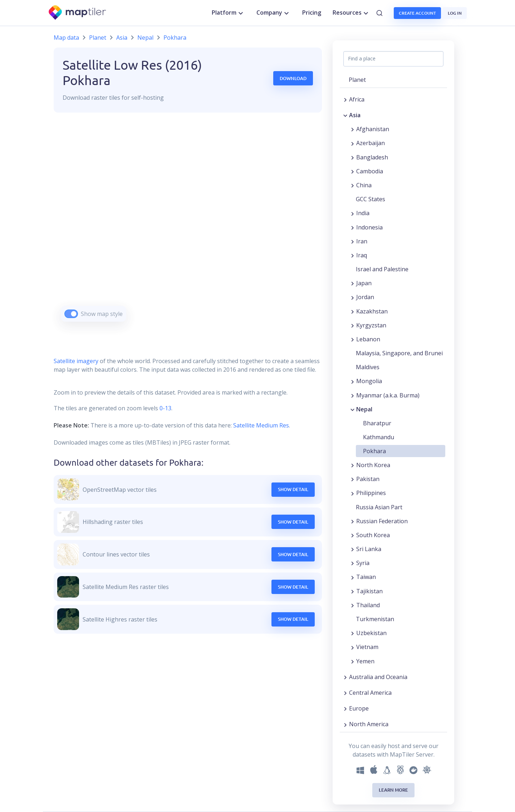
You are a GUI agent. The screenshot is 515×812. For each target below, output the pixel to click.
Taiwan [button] (366, 577)
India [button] (363, 213)
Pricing (312, 13)
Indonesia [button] (369, 227)
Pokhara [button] (374, 451)
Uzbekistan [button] (371, 633)
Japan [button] (364, 283)
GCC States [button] (371, 199)
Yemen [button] (365, 661)
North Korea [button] (373, 465)
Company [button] (274, 13)
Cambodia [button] (370, 171)
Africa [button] (357, 99)
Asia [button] (355, 115)
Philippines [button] (371, 493)
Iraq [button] (362, 255)
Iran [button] (362, 241)
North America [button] (369, 724)
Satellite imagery (76, 361)
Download (293, 78)
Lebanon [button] (368, 339)
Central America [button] (370, 693)
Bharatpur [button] (377, 423)
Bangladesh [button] (372, 157)
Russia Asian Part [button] (379, 507)
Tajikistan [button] (369, 591)
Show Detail (293, 489)
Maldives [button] (368, 367)
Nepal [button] (364, 409)
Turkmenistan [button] (375, 619)
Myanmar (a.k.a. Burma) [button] (388, 395)
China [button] (364, 185)
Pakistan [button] (368, 479)
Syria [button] (363, 563)
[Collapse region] (345, 115)
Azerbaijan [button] (371, 143)
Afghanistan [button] (373, 129)
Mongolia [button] (369, 381)
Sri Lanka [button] (369, 549)
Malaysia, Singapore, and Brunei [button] (399, 353)
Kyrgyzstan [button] (371, 325)
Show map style (102, 314)
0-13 (165, 408)
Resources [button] (351, 13)
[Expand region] (345, 99)
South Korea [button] (373, 535)
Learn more (393, 790)
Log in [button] (455, 13)
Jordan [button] (365, 297)
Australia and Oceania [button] (378, 677)
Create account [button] (417, 13)
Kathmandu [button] (379, 437)
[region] (188, 226)
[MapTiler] (78, 13)
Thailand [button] (368, 605)
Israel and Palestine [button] (382, 269)
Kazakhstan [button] (372, 311)
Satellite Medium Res (261, 425)
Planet (98, 38)
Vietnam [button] (367, 647)
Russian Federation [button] (382, 521)
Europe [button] (359, 708)
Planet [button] (357, 80)
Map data (66, 38)
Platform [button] (228, 13)
